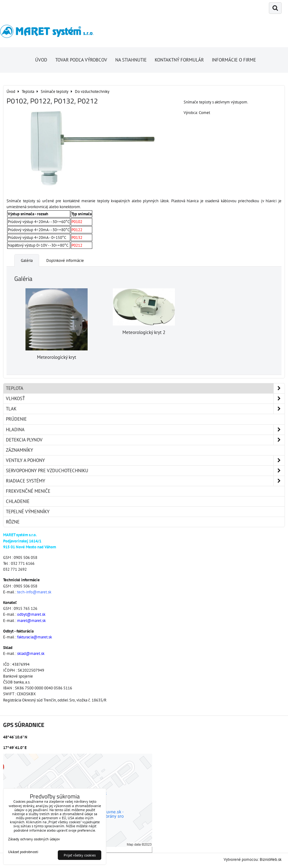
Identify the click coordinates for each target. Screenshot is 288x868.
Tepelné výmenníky (28, 512)
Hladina (145, 430)
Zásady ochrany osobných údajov (34, 839)
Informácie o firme (234, 60)
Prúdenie (16, 419)
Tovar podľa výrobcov (81, 60)
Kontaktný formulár (179, 60)
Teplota (145, 388)
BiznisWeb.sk (271, 859)
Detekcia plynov (145, 440)
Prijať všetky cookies (80, 855)
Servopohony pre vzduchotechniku (145, 471)
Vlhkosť (145, 399)
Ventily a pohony (145, 460)
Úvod (41, 60)
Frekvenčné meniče (28, 491)
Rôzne (13, 522)
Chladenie (18, 501)
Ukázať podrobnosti (23, 852)
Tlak (145, 409)
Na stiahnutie (131, 60)
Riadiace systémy (145, 481)
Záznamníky (19, 450)
